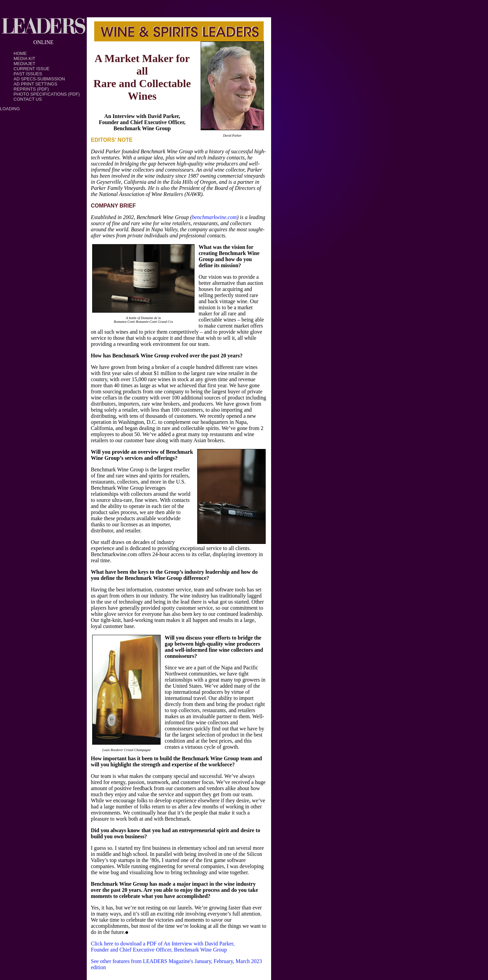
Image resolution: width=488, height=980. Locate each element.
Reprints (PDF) (31, 89)
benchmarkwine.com (214, 217)
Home (20, 53)
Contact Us (28, 99)
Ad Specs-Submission (39, 79)
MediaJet (24, 64)
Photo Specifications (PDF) (47, 94)
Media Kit (24, 58)
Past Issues (28, 74)
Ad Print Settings (35, 84)
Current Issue (32, 69)
